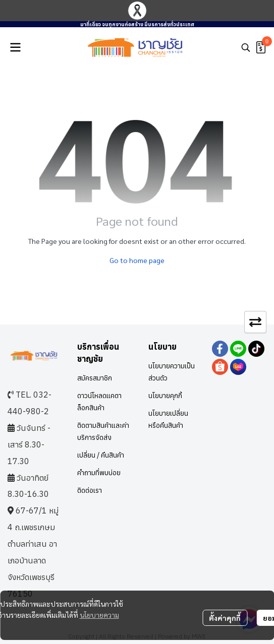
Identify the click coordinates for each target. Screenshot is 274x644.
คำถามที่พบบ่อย (99, 473)
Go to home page (137, 260)
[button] (246, 47)
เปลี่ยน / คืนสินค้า (101, 455)
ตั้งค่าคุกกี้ (225, 618)
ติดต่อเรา (90, 490)
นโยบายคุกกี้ (165, 396)
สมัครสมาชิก (95, 378)
